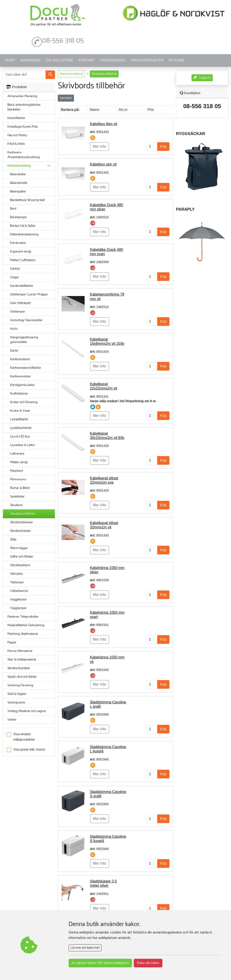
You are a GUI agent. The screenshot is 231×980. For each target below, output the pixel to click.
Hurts (14, 329)
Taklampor (17, 582)
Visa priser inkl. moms (29, 750)
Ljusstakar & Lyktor (23, 445)
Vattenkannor (19, 591)
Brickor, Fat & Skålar (23, 226)
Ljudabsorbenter (21, 428)
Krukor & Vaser (20, 411)
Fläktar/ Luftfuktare (23, 260)
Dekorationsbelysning (24, 234)
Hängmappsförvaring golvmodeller (24, 340)
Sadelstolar (17, 497)
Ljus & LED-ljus (20, 437)
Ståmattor (17, 574)
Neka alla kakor (148, 963)
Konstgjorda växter (22, 385)
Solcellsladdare (20, 565)
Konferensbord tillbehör (26, 368)
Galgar (15, 277)
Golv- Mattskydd (20, 303)
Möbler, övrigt (19, 462)
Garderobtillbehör (22, 286)
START (10, 60)
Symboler (66, 98)
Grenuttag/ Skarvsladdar (26, 320)
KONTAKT (87, 60)
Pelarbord (16, 471)
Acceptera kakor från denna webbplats (100, 963)
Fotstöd (15, 269)
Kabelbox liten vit (104, 124)
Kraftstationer (19, 394)
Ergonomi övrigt (21, 252)
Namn (95, 110)
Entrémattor (18, 243)
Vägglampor (18, 608)
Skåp (13, 540)
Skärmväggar (19, 548)
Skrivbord (16, 505)
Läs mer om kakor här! (85, 948)
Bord (13, 209)
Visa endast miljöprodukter (24, 737)
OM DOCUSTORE (59, 60)
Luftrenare (17, 454)
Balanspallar (18, 192)
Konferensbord (20, 359)
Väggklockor (18, 600)
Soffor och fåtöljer (22, 557)
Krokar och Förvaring (24, 402)
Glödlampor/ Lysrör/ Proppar (29, 295)
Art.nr (123, 110)
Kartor (14, 351)
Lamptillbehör (19, 419)
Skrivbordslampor (22, 522)
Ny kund (177, 60)
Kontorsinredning (71, 74)
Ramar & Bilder (20, 488)
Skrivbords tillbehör (23, 514)
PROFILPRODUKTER (147, 60)
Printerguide (113, 60)
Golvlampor (18, 312)
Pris (151, 110)
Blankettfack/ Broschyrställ (27, 200)
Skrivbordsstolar (21, 531)
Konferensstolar (21, 377)
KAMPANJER (30, 60)
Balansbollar (18, 174)
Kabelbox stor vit (103, 164)
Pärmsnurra (18, 479)
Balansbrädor (19, 183)
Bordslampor (18, 217)
